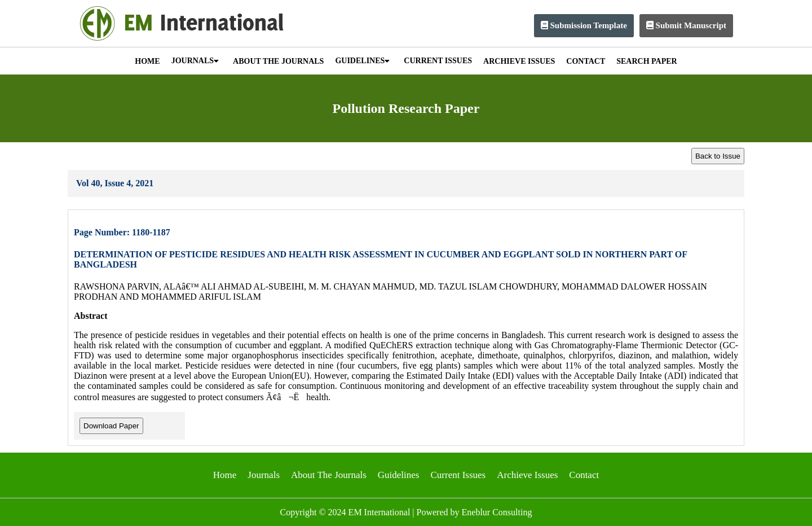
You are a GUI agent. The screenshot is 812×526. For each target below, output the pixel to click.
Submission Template (584, 25)
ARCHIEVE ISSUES (519, 61)
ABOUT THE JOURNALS (278, 61)
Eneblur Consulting (497, 512)
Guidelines (399, 475)
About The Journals (329, 475)
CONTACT (586, 61)
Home (225, 475)
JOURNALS (195, 61)
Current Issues (458, 475)
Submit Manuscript (686, 25)
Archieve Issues (527, 475)
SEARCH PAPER (646, 61)
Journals (264, 475)
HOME (147, 61)
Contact (584, 475)
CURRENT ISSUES (438, 61)
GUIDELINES (362, 61)
